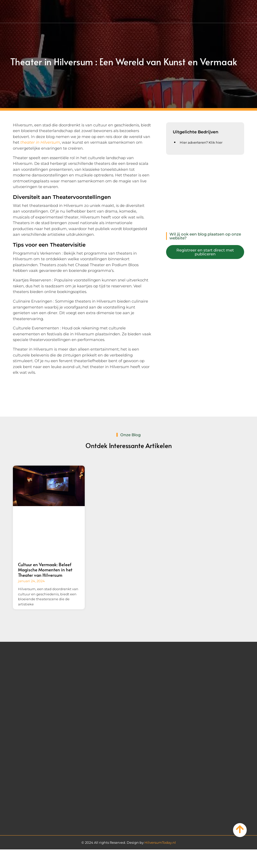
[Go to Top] (240, 829)
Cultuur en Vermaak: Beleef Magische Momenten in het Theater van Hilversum (45, 570)
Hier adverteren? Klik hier (201, 142)
